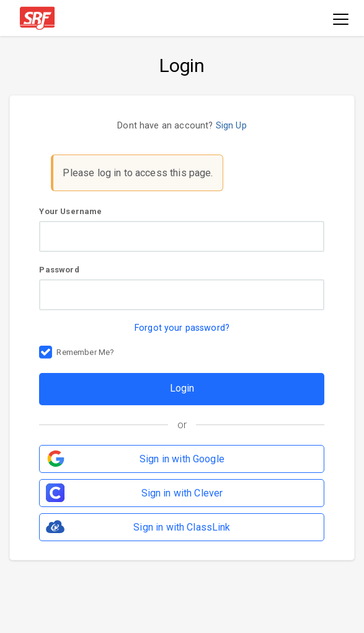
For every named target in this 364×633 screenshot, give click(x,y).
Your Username (182, 229)
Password (182, 288)
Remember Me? (85, 353)
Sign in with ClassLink (182, 527)
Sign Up (231, 126)
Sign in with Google (182, 459)
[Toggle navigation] (341, 20)
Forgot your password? (182, 328)
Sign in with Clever (182, 493)
